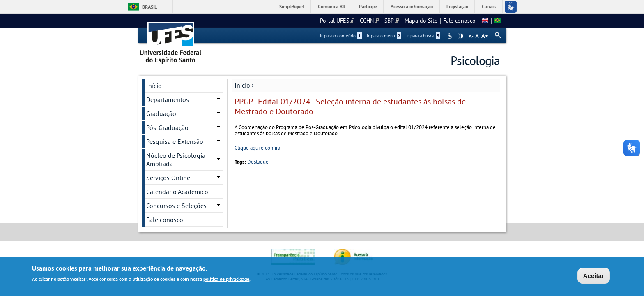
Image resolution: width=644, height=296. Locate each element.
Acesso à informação (412, 6)
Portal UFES (337, 21)
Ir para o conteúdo (341, 36)
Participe (368, 6)
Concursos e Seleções (176, 206)
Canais (489, 6)
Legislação (457, 6)
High (460, 36)
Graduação (161, 113)
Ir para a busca (423, 36)
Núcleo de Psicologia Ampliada (176, 160)
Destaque (258, 162)
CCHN (369, 21)
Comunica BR (332, 6)
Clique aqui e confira (257, 148)
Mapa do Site (421, 21)
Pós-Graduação (167, 127)
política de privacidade (226, 281)
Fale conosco (459, 21)
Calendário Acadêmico (177, 192)
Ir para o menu (384, 36)
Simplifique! (292, 6)
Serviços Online (168, 178)
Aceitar (594, 277)
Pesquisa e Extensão (175, 141)
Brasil (149, 7)
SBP (392, 21)
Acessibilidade (451, 36)
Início (242, 85)
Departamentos (168, 99)
